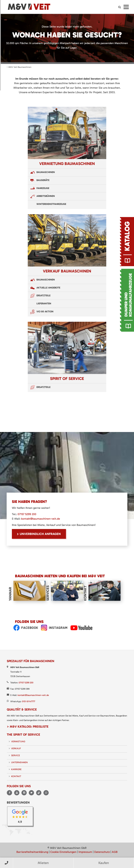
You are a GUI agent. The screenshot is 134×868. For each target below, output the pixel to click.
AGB (115, 852)
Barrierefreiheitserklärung (32, 852)
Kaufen (104, 863)
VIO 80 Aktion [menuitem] (45, 312)
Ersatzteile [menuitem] (43, 296)
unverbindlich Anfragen (40, 534)
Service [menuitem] (16, 755)
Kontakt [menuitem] (16, 776)
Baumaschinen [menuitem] (46, 172)
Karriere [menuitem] (16, 769)
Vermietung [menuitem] (18, 741)
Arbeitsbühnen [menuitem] (46, 196)
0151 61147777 (29, 701)
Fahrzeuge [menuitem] (43, 188)
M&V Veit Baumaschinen (20, 67)
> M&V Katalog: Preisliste (28, 727)
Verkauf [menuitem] (16, 748)
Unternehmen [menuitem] (19, 762)
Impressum (85, 852)
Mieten (43, 863)
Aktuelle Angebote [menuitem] (48, 288)
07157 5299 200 (27, 514)
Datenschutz (102, 852)
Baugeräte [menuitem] (43, 180)
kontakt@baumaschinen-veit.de (41, 519)
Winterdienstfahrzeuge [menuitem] (51, 204)
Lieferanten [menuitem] (44, 304)
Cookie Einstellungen (63, 852)
